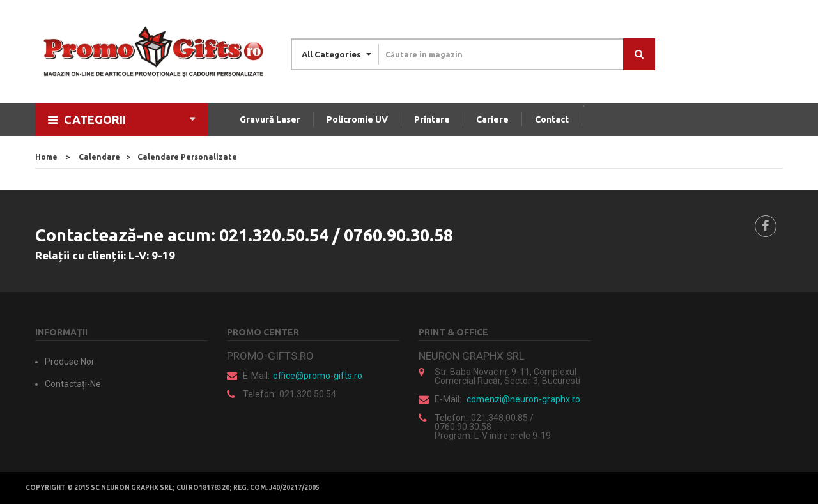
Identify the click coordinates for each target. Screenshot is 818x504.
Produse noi (69, 362)
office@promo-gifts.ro (318, 376)
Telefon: (259, 394)
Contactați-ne (73, 384)
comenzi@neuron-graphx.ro (523, 399)
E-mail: (256, 376)
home (46, 157)
